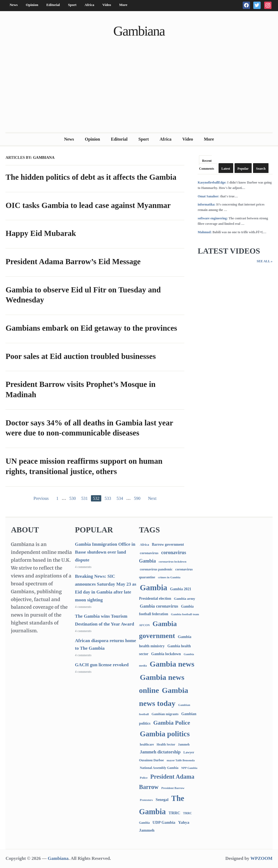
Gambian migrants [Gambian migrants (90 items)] (165, 714)
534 (120, 498)
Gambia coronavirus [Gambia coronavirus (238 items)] (159, 606)
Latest (226, 169)
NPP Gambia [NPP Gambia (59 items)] (189, 768)
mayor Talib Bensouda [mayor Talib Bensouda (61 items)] (181, 760)
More (123, 5)
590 (137, 498)
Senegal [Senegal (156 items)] (162, 800)
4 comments (83, 567)
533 (108, 498)
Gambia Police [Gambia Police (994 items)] (172, 723)
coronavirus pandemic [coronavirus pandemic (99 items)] (156, 569)
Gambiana (139, 31)
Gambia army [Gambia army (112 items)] (185, 599)
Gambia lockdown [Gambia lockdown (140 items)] (166, 654)
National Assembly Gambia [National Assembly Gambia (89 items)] (159, 768)
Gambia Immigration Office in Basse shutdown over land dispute (105, 552)
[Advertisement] (139, 91)
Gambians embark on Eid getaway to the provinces (91, 328)
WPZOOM (261, 858)
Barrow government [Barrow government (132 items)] (168, 545)
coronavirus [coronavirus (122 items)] (149, 553)
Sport (72, 5)
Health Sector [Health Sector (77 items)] (166, 745)
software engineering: (213, 218)
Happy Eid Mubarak (41, 233)
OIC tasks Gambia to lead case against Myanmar (88, 205)
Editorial (53, 5)
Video (107, 5)
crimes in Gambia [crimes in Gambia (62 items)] (169, 577)
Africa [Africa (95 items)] (144, 545)
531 (84, 498)
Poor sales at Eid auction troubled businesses (80, 356)
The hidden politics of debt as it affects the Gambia (91, 177)
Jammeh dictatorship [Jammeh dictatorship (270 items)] (160, 752)
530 (72, 498)
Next (152, 498)
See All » (264, 261)
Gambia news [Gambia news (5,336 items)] (172, 664)
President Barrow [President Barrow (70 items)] (173, 788)
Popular (243, 169)
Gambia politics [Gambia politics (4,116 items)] (165, 734)
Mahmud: (205, 232)
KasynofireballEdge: (212, 182)
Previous (41, 498)
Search (261, 169)
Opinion (32, 5)
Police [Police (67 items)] (144, 778)
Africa (89, 5)
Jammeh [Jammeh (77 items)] (184, 745)
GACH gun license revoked (102, 665)
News (14, 5)
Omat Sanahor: (208, 196)
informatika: (206, 204)
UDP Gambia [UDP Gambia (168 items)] (164, 822)
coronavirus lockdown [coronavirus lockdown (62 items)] (172, 561)
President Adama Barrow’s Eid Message (73, 261)
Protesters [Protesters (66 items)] (146, 800)
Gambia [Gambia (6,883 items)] (154, 588)
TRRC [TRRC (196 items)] (174, 813)
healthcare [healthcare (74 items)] (147, 745)
